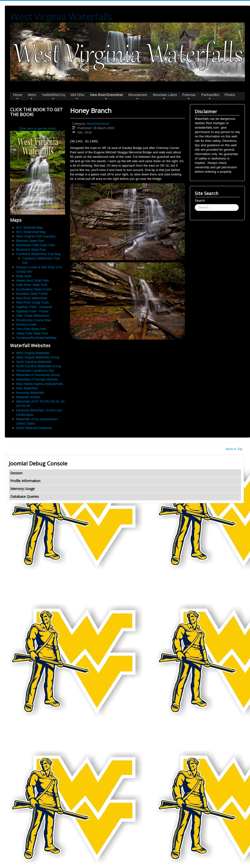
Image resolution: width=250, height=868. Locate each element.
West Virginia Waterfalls (33, 353)
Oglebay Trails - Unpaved (34, 307)
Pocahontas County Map (34, 320)
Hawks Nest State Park (33, 280)
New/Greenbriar (98, 124)
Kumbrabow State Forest (34, 289)
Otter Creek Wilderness (33, 316)
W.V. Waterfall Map (30, 227)
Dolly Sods (24, 276)
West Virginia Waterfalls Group (38, 357)
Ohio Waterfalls (27, 388)
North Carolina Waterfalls (34, 362)
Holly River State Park (32, 285)
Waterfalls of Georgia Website (37, 379)
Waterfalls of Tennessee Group (38, 375)
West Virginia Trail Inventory (36, 236)
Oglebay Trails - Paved (32, 311)
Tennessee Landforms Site (35, 371)
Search (200, 201)
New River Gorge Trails (33, 302)
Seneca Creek (26, 324)
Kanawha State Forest (32, 294)
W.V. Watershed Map (31, 232)
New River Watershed (32, 298)
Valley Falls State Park (32, 333)
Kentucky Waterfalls (30, 393)
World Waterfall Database (34, 428)
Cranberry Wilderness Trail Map (39, 254)
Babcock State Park (30, 241)
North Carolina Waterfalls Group (39, 366)
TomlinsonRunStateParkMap (36, 338)
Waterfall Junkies (28, 397)
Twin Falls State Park (31, 329)
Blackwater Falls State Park (36, 245)
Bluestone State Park (31, 250)
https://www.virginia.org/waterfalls (40, 384)
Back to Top (234, 449)
